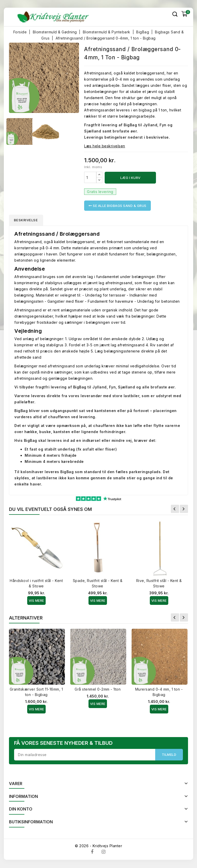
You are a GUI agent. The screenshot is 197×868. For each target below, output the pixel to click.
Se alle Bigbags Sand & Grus (117, 206)
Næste (184, 509)
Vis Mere (36, 601)
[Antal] (90, 177)
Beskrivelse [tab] (27, 220)
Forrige (175, 509)
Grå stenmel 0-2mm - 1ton (98, 690)
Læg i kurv (130, 178)
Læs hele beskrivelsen (105, 146)
